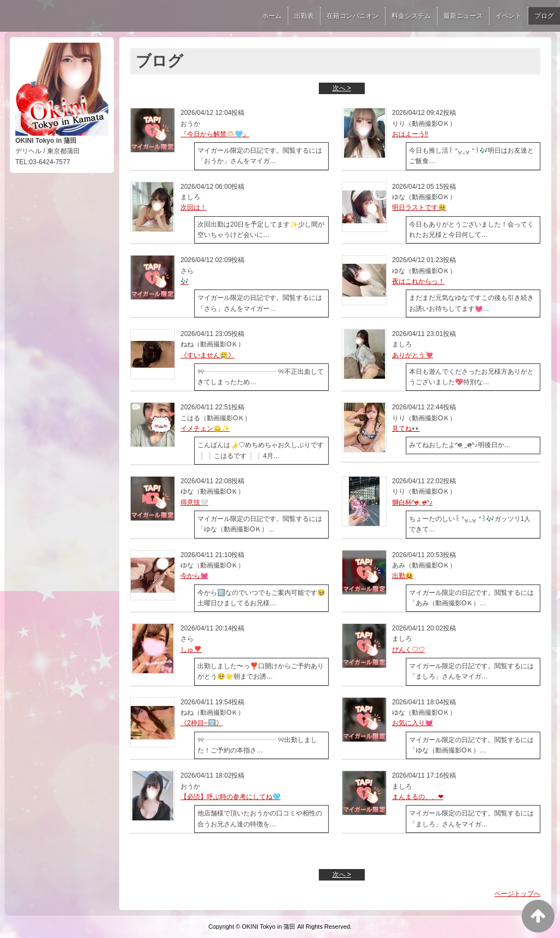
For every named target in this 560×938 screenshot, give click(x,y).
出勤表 (304, 16)
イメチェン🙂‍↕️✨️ (205, 429)
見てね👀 (406, 429)
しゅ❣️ (191, 650)
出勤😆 (403, 576)
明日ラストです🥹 (419, 207)
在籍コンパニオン (353, 16)
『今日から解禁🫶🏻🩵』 (215, 134)
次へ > (342, 88)
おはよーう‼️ (410, 134)
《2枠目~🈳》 (202, 723)
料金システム (411, 16)
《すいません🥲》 (208, 355)
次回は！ (194, 207)
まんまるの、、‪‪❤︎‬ (418, 797)
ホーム (272, 16)
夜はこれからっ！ (418, 281)
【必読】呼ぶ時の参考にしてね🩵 (231, 797)
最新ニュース (463, 16)
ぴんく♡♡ (409, 650)
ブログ (544, 16)
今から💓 (194, 576)
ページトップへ (517, 894)
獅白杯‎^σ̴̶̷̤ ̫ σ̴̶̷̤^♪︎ (412, 502)
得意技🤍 (194, 502)
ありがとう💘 (413, 355)
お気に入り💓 (413, 723)
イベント (509, 16)
